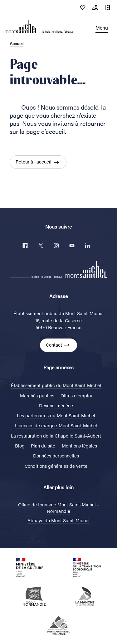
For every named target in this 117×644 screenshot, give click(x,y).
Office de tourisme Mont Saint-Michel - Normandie (59, 508)
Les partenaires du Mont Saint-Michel (56, 415)
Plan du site (43, 445)
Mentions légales (79, 445)
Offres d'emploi (76, 395)
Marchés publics (37, 395)
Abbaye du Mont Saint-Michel (58, 520)
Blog (20, 445)
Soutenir (83, 7)
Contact (54, 345)
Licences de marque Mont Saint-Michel (56, 425)
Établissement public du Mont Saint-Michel (56, 385)
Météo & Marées (95, 7)
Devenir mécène (56, 405)
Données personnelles (56, 455)
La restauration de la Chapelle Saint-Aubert (56, 436)
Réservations (108, 7)
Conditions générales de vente (56, 466)
